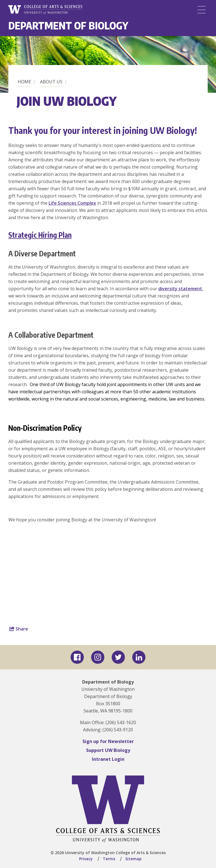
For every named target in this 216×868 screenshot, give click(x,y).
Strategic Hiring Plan (40, 235)
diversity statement (180, 289)
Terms (109, 859)
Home (24, 82)
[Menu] (202, 10)
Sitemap (133, 859)
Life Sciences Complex (72, 203)
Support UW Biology (108, 750)
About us (51, 82)
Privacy (86, 859)
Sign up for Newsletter (108, 741)
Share (19, 629)
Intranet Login (108, 759)
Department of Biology (68, 25)
